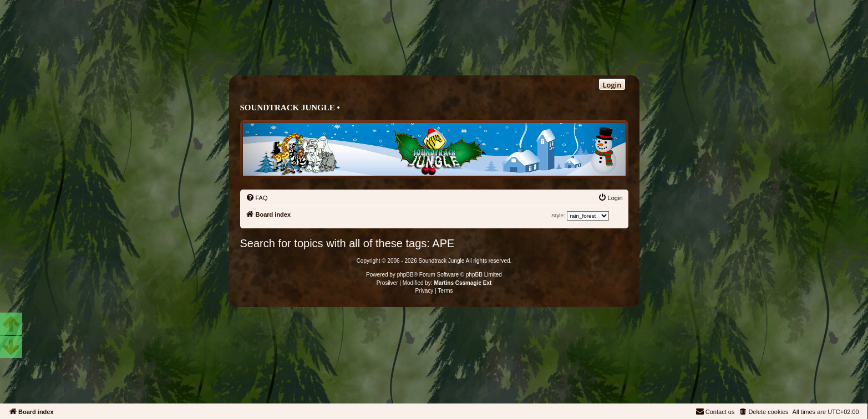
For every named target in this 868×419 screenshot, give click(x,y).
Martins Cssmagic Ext (463, 283)
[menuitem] (257, 198)
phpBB (405, 275)
